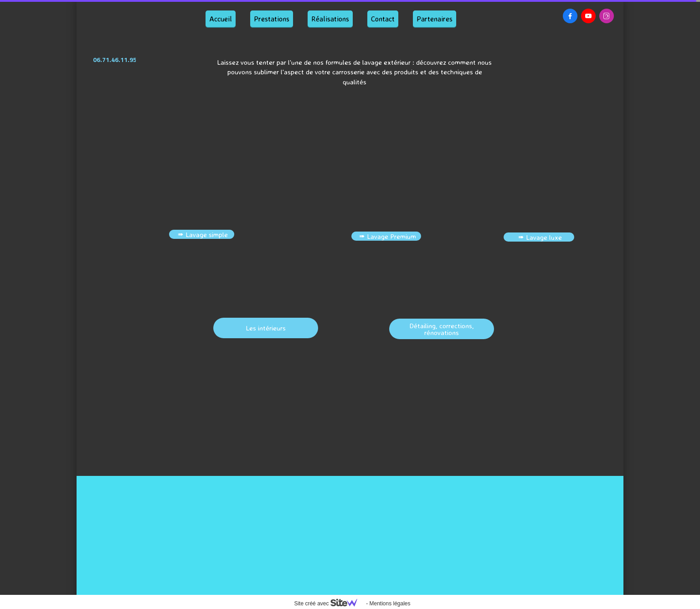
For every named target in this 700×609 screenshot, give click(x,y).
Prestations (272, 19)
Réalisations (330, 19)
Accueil (221, 19)
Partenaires (435, 19)
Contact (383, 19)
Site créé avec (329, 604)
